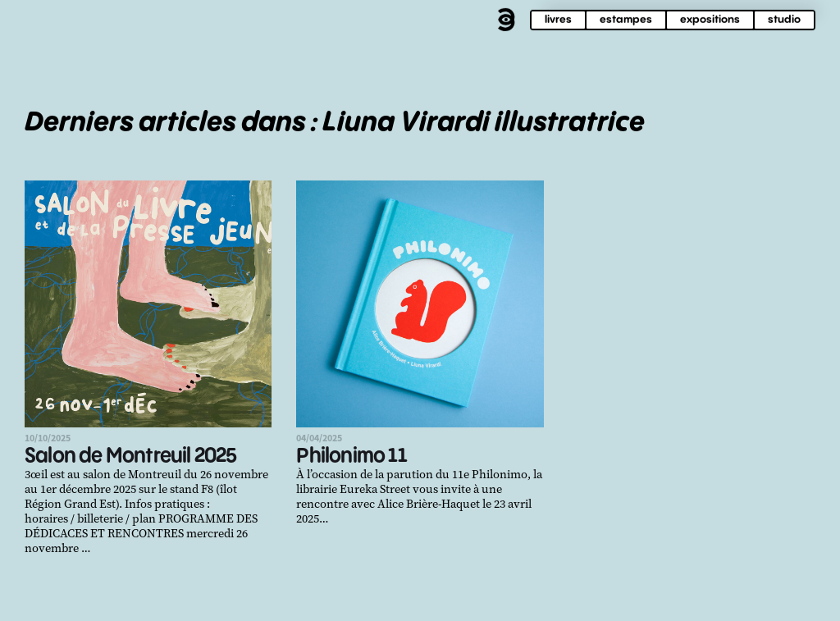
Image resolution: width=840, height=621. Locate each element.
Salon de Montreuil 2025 (131, 457)
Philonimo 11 (351, 457)
